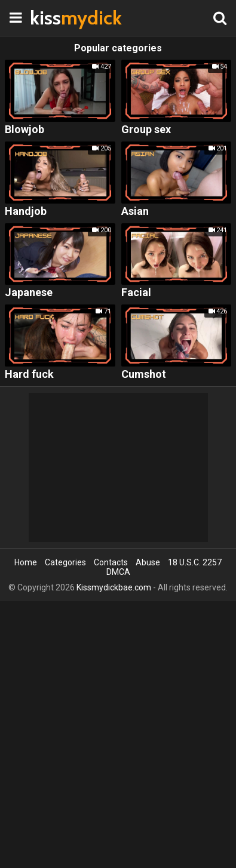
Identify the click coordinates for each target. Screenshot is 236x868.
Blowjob (24, 130)
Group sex (146, 130)
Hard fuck (29, 375)
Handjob (26, 212)
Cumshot (144, 375)
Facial (136, 293)
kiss (60, 18)
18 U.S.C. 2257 (195, 562)
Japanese (29, 293)
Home (26, 562)
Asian (135, 212)
